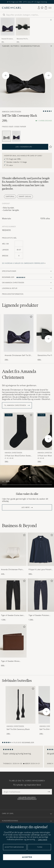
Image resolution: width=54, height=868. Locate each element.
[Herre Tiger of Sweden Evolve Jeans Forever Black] (13, 595)
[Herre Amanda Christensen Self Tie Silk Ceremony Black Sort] (20, 705)
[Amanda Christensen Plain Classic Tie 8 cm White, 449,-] (13, 554)
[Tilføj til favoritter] (31, 317)
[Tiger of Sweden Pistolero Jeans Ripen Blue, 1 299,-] (41, 600)
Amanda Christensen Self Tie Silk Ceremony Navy (7, 39)
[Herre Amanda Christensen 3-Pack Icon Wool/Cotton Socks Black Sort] (19, 431)
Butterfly (15, 46)
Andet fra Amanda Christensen (19, 374)
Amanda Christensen (12, 112)
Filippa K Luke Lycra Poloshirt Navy (41, 570)
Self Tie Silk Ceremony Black (18, 729)
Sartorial (10, 197)
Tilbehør (6, 46)
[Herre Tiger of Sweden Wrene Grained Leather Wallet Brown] (13, 641)
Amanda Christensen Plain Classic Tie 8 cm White (12, 570)
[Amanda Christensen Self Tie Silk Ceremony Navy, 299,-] (8, 30)
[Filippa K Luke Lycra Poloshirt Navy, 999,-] (41, 554)
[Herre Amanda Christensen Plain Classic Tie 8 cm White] (13, 549)
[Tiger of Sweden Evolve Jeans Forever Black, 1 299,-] (13, 600)
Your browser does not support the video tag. (27, 476)
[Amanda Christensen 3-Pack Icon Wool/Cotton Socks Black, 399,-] (19, 438)
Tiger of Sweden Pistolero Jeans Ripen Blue (39, 615)
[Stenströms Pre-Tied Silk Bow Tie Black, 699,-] (23, 30)
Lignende (20, 305)
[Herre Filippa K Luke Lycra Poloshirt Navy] (41, 549)
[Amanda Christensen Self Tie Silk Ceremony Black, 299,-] (20, 711)
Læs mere (26, 507)
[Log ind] (39, 8)
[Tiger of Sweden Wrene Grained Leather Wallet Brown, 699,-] (13, 646)
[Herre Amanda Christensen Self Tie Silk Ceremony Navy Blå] (8, 27)
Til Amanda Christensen (17, 405)
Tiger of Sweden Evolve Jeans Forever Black (13, 615)
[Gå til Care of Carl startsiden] (12, 8)
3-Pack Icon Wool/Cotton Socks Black (18, 456)
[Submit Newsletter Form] (49, 792)
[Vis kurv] (46, 8)
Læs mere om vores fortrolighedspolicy (27, 798)
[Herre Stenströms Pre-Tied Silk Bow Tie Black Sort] (23, 27)
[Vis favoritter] (42, 8)
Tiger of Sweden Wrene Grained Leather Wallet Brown (13, 661)
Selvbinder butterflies (30, 46)
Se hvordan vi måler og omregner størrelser (23, 263)
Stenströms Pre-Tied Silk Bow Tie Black (23, 39)
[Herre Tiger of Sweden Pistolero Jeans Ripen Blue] (41, 595)
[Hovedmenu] (50, 8)
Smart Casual (25, 197)
